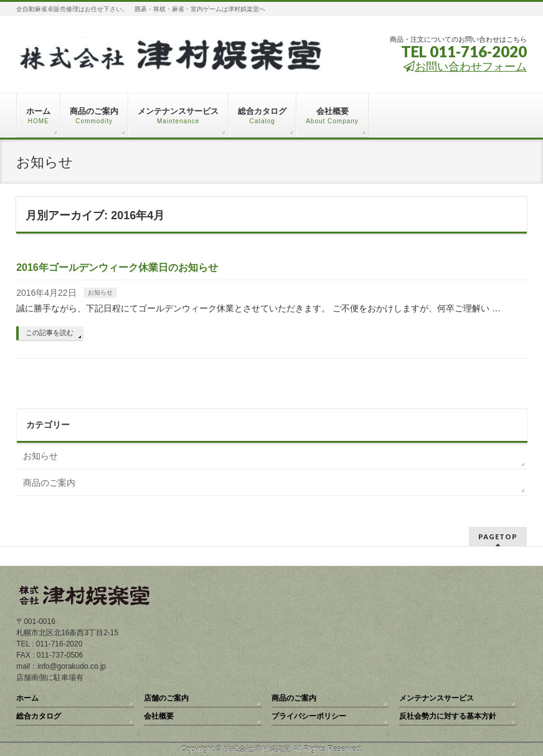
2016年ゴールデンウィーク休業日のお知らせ (117, 267)
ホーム (27, 698)
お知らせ (100, 292)
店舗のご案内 (166, 698)
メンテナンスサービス (437, 698)
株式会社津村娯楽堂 (257, 749)
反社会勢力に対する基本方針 (448, 716)
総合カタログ (39, 716)
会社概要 (159, 716)
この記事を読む (50, 333)
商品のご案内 (49, 483)
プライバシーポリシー (309, 716)
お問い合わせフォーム (465, 67)
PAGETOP (498, 536)
